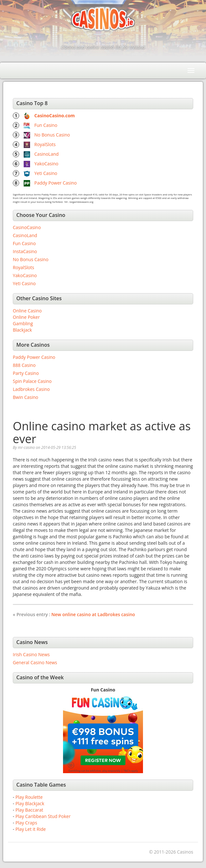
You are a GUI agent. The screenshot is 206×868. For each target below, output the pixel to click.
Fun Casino (46, 125)
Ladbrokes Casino (31, 389)
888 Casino (24, 365)
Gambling (23, 323)
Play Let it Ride (31, 829)
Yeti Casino (46, 173)
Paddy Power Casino (55, 183)
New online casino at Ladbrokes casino (93, 614)
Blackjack (22, 330)
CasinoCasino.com (55, 116)
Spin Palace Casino (32, 381)
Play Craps (26, 823)
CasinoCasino (27, 227)
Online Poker (26, 317)
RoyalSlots (45, 144)
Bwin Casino (25, 397)
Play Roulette (29, 797)
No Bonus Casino (52, 135)
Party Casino (26, 373)
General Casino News (35, 662)
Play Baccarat (29, 810)
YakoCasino (46, 164)
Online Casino (27, 311)
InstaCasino (25, 251)
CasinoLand (46, 154)
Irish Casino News (31, 654)
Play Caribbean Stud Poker (43, 816)
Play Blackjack (30, 803)
